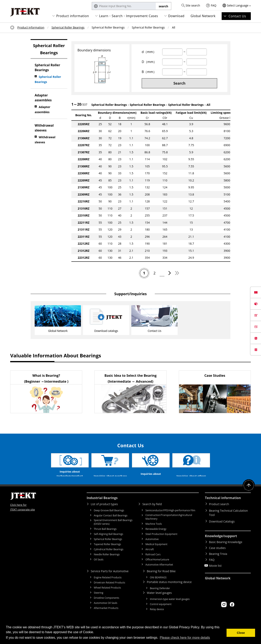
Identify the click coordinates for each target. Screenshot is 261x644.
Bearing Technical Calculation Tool (228, 519)
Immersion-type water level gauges (170, 606)
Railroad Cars (153, 561)
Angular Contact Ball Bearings (111, 522)
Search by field (152, 511)
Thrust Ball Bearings (105, 536)
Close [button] (241, 633)
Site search (193, 5)
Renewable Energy (156, 536)
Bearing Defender (160, 595)
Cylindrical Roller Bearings (109, 556)
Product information (73, 16)
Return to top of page (249, 492)
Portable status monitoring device (169, 589)
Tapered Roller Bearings (107, 551)
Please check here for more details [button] (185, 638)
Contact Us (237, 16)
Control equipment (161, 611)
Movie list (215, 572)
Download (176, 16)
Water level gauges (159, 599)
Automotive (152, 546)
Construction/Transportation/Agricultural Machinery (169, 524)
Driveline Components (107, 605)
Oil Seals (99, 566)
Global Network (203, 16)
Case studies (217, 555)
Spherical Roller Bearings (68, 27)
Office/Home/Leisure (157, 566)
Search (180, 83)
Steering (98, 599)
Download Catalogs (222, 528)
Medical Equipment (156, 551)
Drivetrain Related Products (109, 589)
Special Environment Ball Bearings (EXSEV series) (113, 529)
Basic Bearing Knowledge (226, 549)
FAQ (214, 5)
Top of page (12, 28)
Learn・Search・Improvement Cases (129, 16)
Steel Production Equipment (161, 541)
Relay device (157, 616)
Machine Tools (154, 531)
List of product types (104, 511)
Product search (219, 511)
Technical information (223, 505)
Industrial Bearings (102, 505)
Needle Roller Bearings (107, 561)
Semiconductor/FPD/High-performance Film (170, 517)
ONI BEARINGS (158, 584)
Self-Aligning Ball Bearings (108, 541)
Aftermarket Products (106, 615)
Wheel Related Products (107, 594)
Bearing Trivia (218, 561)
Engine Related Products (108, 584)
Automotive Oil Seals (106, 610)
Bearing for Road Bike (161, 578)
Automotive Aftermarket (159, 571)
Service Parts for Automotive (110, 578)
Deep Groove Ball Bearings (109, 517)
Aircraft (150, 556)
